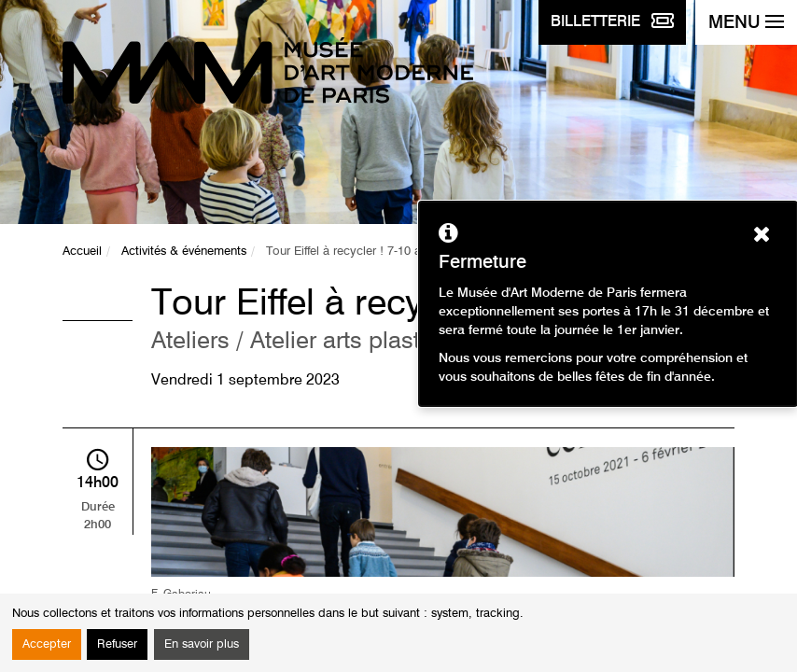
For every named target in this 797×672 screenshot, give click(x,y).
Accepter (47, 644)
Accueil (82, 252)
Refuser (117, 644)
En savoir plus (202, 644)
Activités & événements (184, 252)
